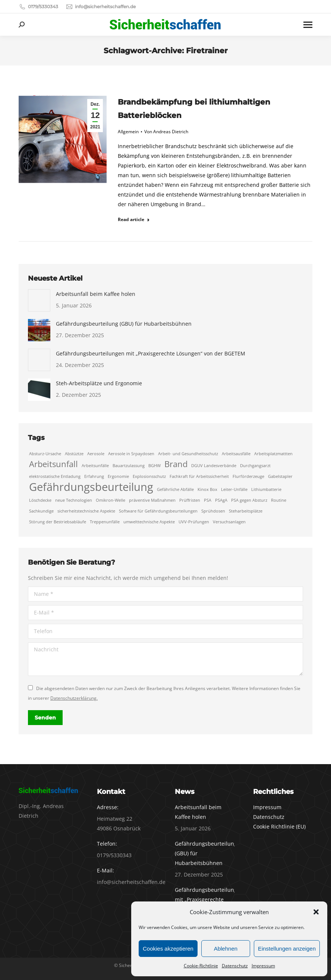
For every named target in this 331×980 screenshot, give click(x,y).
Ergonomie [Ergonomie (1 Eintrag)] (118, 476)
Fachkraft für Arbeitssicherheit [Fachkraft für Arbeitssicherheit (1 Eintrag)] (199, 476)
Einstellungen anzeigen (287, 949)
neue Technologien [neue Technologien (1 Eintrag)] (74, 500)
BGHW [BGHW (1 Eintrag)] (155, 466)
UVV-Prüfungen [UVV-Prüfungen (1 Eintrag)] (194, 522)
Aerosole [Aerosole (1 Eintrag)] (96, 454)
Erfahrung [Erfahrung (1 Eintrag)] (94, 476)
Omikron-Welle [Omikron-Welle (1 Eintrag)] (111, 500)
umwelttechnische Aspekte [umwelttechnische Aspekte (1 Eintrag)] (149, 522)
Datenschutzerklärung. (74, 698)
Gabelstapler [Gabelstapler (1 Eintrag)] (280, 476)
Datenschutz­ (235, 966)
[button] (316, 912)
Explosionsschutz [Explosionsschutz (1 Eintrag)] (149, 476)
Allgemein (128, 132)
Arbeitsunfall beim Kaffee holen (96, 294)
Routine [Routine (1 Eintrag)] (279, 500)
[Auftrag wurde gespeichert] (39, 300)
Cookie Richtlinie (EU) (279, 826)
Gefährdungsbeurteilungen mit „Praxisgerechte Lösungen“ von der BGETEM (151, 353)
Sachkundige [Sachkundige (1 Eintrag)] (41, 511)
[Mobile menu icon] (308, 25)
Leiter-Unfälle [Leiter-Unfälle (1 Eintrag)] (234, 489)
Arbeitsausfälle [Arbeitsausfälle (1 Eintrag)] (236, 454)
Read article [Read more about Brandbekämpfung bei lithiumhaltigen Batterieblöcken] (134, 220)
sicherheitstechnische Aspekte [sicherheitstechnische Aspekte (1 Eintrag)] (86, 511)
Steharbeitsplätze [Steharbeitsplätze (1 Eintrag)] (246, 511)
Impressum (263, 966)
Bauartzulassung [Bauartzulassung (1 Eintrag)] (129, 466)
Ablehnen (226, 949)
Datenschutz (269, 817)
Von (166, 132)
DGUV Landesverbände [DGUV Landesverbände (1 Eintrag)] (214, 466)
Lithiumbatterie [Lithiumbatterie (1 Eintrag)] (266, 489)
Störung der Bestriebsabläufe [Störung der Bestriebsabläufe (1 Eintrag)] (58, 522)
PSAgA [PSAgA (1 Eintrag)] (221, 500)
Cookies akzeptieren (168, 949)
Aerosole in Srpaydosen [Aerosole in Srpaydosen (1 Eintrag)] (131, 454)
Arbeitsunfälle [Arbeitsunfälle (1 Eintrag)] (95, 466)
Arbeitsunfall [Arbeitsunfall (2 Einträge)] (53, 464)
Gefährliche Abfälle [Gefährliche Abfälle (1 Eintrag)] (175, 489)
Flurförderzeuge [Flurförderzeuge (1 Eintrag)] (248, 476)
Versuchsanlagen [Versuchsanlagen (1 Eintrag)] (229, 522)
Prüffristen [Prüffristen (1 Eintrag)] (190, 500)
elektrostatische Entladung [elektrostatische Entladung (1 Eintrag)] (55, 476)
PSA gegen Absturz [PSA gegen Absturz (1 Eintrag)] (249, 500)
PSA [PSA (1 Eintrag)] (208, 500)
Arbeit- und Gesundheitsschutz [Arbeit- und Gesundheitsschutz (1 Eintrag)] (188, 454)
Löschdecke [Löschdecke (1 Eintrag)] (40, 500)
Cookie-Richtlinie (201, 966)
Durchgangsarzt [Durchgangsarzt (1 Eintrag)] (255, 466)
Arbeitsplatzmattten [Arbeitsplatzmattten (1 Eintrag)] (273, 454)
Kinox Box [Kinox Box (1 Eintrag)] (207, 489)
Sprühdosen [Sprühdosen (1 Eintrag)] (213, 511)
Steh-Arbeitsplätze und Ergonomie (99, 383)
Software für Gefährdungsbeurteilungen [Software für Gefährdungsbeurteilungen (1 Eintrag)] (158, 511)
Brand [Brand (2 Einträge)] (176, 464)
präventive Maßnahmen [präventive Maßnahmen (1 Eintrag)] (152, 500)
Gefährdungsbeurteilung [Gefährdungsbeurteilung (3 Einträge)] (91, 487)
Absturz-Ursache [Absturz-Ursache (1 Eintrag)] (45, 454)
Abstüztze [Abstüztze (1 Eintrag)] (74, 454)
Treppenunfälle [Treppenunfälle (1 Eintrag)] (105, 522)
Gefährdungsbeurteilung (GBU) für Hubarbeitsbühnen (124, 324)
